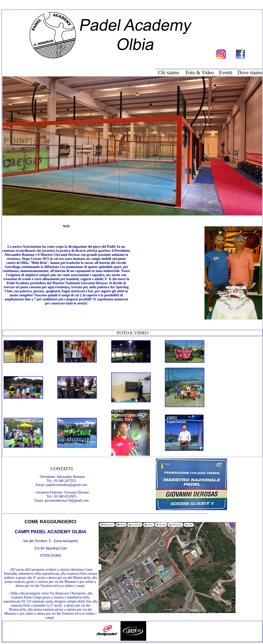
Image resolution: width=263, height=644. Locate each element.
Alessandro (64, 477)
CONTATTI (62, 469)
